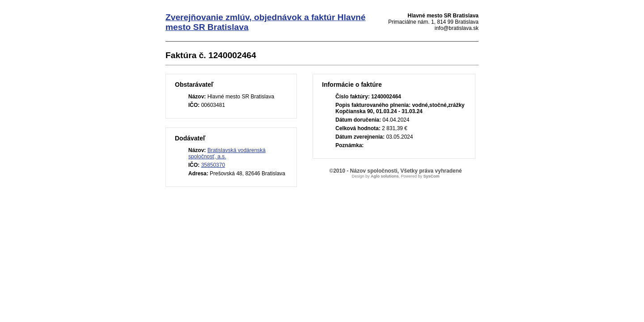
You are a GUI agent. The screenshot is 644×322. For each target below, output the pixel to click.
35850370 (213, 165)
